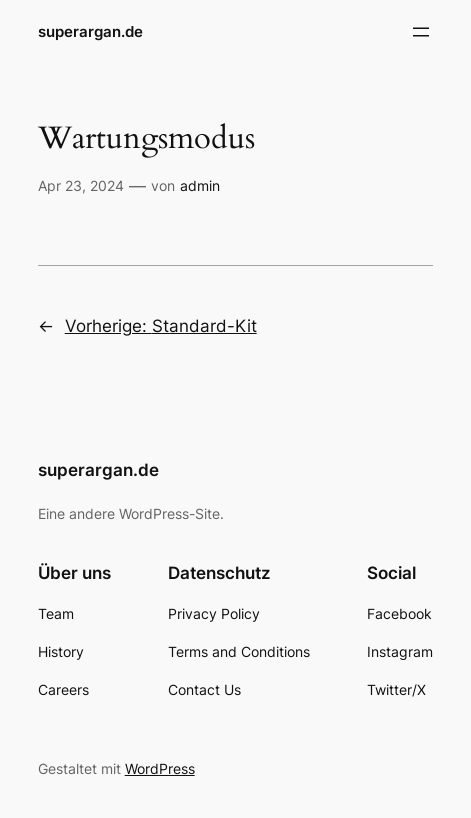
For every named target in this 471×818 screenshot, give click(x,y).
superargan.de (90, 32)
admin (200, 185)
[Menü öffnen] (421, 32)
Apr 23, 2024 (81, 185)
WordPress (160, 768)
